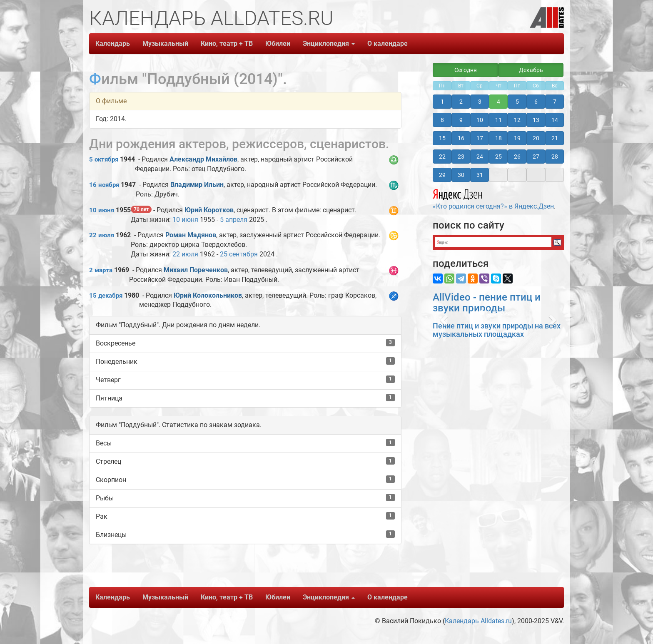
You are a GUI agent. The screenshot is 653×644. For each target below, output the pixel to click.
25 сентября (239, 254)
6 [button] (536, 102)
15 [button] (442, 138)
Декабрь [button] (531, 70)
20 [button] (536, 138)
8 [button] (442, 120)
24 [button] (480, 157)
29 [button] (442, 175)
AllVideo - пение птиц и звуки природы (487, 303)
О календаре (388, 44)
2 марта (101, 270)
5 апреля (234, 220)
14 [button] (555, 120)
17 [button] (480, 138)
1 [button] (442, 102)
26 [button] (517, 157)
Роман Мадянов (191, 235)
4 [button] (498, 102)
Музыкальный (165, 44)
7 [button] (555, 102)
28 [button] (555, 157)
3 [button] (480, 102)
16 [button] (461, 138)
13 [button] (536, 120)
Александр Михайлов (203, 159)
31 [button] (480, 175)
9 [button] (461, 120)
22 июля (102, 235)
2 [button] (461, 102)
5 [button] (517, 102)
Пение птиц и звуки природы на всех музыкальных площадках (497, 330)
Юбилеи (278, 44)
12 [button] (517, 120)
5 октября (104, 159)
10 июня (102, 210)
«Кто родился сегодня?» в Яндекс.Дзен (493, 198)
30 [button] (461, 175)
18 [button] (498, 138)
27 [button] (536, 157)
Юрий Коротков (209, 210)
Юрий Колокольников (208, 295)
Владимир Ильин (197, 185)
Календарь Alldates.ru (478, 621)
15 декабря (106, 296)
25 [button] (498, 157)
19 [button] (517, 138)
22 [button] (442, 157)
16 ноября (104, 185)
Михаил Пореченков (196, 270)
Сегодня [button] (466, 70)
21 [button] (555, 138)
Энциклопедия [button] (329, 44)
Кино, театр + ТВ (227, 44)
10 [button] (480, 120)
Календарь (113, 44)
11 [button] (498, 120)
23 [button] (461, 157)
